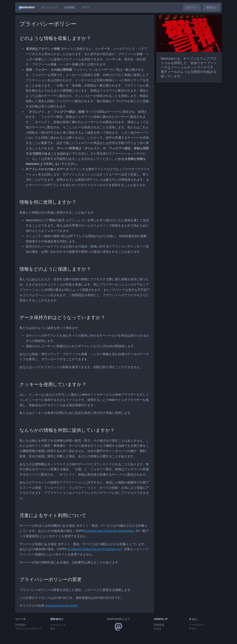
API (52, 629)
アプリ (86, 7)
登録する (211, 7)
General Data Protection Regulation (109, 531)
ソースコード (197, 625)
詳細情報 (69, 7)
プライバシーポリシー (28, 629)
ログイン (192, 7)
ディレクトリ (49, 7)
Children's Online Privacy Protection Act (95, 549)
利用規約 (20, 625)
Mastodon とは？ (118, 619)
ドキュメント (58, 625)
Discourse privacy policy (62, 605)
